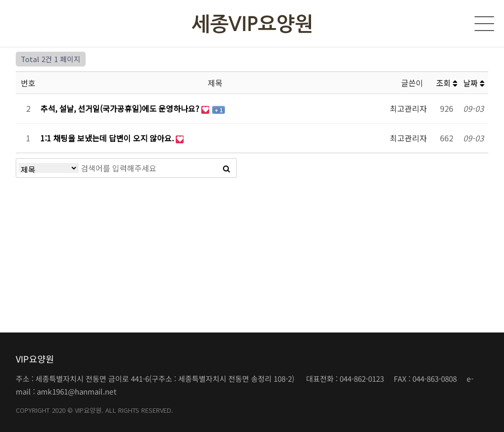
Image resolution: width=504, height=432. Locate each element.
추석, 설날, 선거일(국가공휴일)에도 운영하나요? (121, 108)
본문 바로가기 (0, 0)
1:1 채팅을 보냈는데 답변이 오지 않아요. (108, 138)
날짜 (474, 83)
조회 (447, 83)
